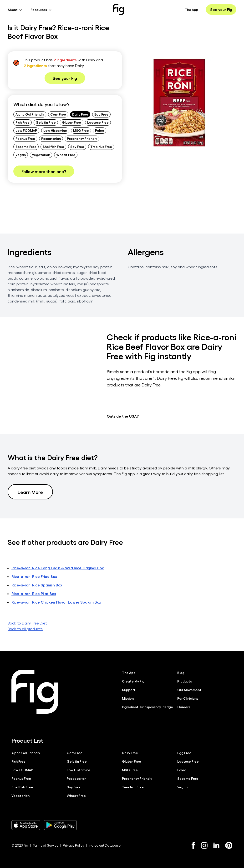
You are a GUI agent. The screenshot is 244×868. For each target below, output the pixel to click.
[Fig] (118, 10)
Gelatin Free (46, 122)
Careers (184, 707)
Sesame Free (26, 146)
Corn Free (58, 114)
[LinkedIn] (216, 845)
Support (129, 689)
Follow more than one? (44, 171)
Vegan (21, 155)
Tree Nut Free (101, 146)
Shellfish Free (53, 146)
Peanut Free (25, 138)
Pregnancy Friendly (82, 138)
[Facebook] (193, 845)
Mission (128, 698)
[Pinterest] (229, 845)
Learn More (30, 492)
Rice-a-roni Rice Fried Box (34, 576)
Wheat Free (66, 155)
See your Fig (221, 9)
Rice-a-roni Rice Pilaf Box (34, 593)
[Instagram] (204, 845)
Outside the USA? (123, 416)
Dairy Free (80, 114)
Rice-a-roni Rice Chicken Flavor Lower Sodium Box (56, 602)
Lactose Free (98, 122)
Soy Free (77, 146)
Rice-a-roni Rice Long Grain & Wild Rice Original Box (58, 568)
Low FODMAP (26, 130)
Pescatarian (51, 138)
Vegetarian (41, 155)
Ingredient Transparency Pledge (147, 707)
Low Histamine (55, 130)
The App (191, 10)
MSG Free (81, 130)
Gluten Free (71, 122)
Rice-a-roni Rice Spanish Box (37, 585)
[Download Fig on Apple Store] (26, 825)
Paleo (100, 130)
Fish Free (23, 122)
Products (185, 681)
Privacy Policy (74, 845)
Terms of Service (46, 845)
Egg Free (101, 114)
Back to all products (25, 628)
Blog (181, 672)
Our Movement (189, 689)
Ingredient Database (105, 845)
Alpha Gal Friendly (30, 114)
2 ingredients (65, 60)
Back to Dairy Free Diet (27, 623)
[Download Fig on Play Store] (60, 825)
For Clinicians (188, 698)
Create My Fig (133, 681)
